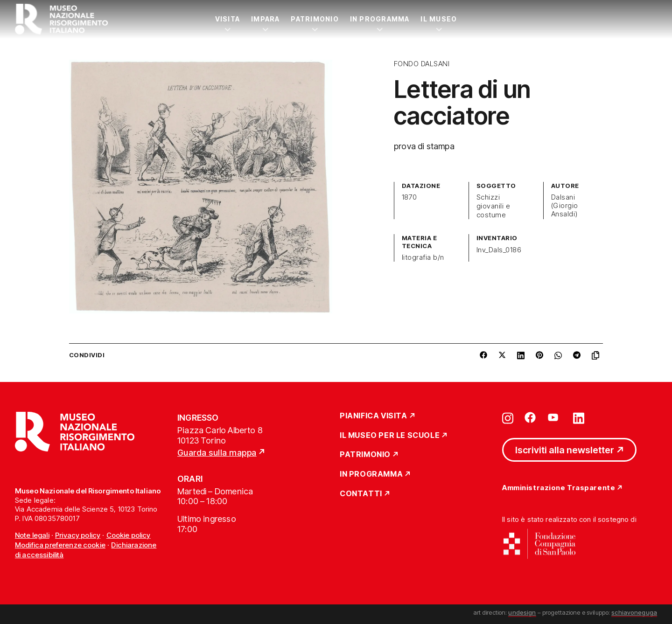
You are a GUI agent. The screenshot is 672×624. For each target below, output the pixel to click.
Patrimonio (315, 19)
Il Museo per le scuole (390, 436)
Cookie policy (129, 535)
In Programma (380, 19)
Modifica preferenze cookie (60, 545)
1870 (409, 197)
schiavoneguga (634, 612)
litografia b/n (423, 257)
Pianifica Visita (374, 416)
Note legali (32, 535)
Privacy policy (78, 535)
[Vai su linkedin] (579, 417)
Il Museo (439, 19)
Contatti (361, 494)
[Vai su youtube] (554, 417)
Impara (265, 19)
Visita (227, 19)
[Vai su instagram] (508, 417)
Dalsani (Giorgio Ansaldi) (565, 206)
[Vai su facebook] (530, 417)
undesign (522, 612)
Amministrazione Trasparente (559, 488)
